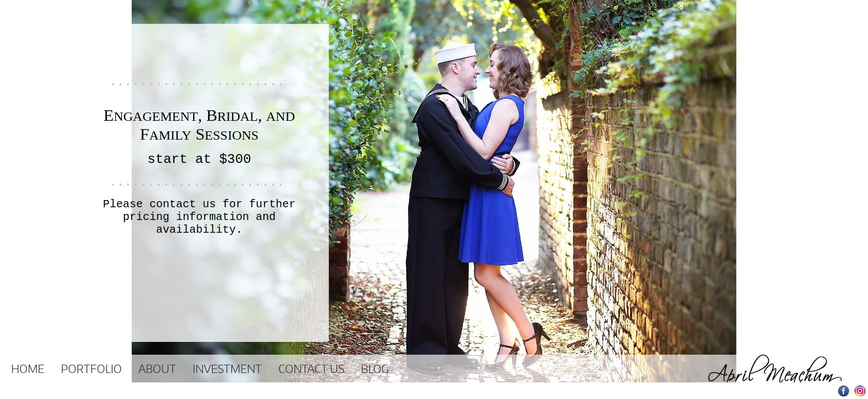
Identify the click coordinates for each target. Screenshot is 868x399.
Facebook (844, 391)
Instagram (860, 391)
